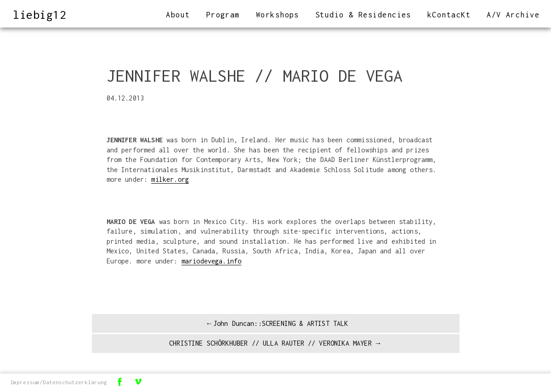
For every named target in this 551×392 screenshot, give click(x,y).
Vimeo (138, 382)
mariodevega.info (212, 261)
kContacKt (449, 15)
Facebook (120, 382)
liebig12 (40, 14)
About (178, 15)
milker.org (170, 179)
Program (223, 15)
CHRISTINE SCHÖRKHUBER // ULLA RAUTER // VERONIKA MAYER (270, 343)
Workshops (278, 15)
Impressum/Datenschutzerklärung (59, 382)
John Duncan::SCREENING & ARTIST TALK (281, 323)
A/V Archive (513, 15)
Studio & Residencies (363, 15)
